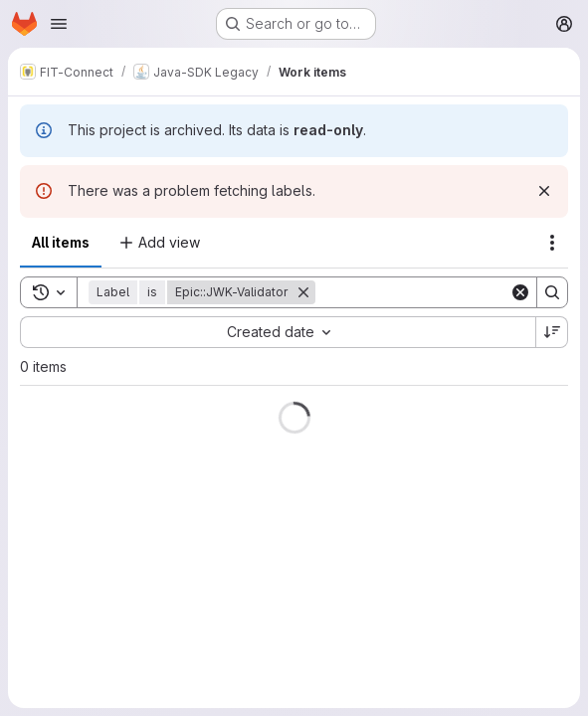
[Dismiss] (544, 191)
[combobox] (278, 332)
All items (61, 242)
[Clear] (520, 292)
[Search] (439, 292)
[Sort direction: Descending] (552, 332)
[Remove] (303, 292)
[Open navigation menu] (59, 24)
